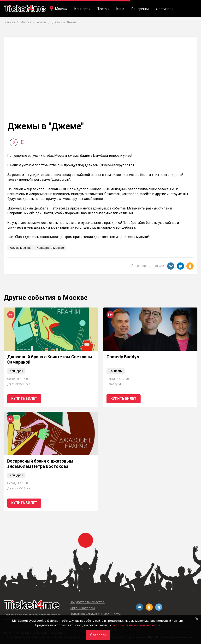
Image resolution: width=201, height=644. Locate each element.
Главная (9, 22)
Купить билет (24, 399)
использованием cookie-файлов (136, 625)
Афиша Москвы (21, 248)
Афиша (42, 22)
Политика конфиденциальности (95, 614)
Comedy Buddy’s (123, 357)
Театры (103, 9)
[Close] (197, 619)
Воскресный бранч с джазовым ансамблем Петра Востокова (40, 464)
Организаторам (82, 608)
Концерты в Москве (50, 248)
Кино (120, 9)
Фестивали (165, 9)
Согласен (98, 635)
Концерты (82, 9)
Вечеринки (140, 9)
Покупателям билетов (87, 602)
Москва (61, 9)
